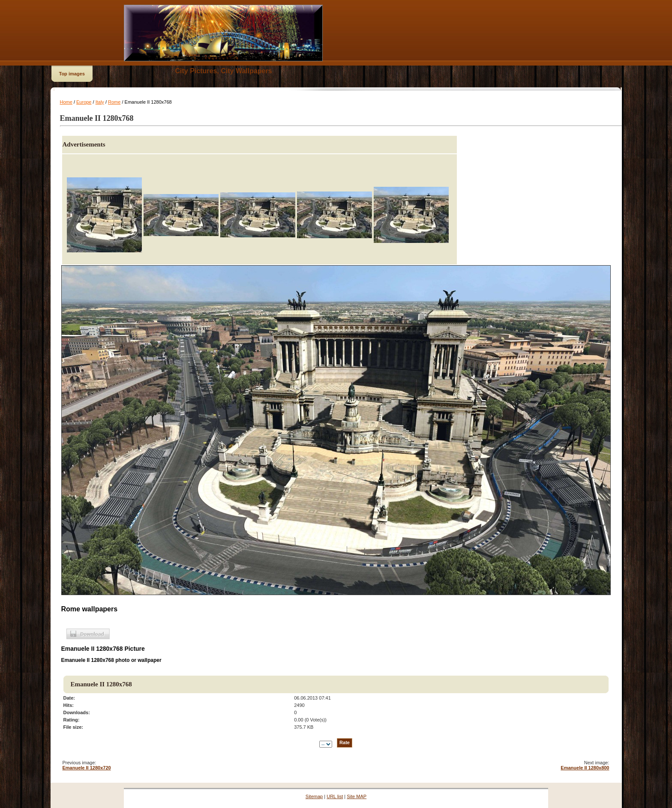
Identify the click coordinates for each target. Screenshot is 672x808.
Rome (114, 102)
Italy (100, 102)
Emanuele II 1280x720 (87, 768)
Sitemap (314, 796)
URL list (335, 796)
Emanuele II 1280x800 (585, 768)
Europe (84, 102)
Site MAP (357, 796)
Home (66, 102)
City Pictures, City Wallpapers (224, 71)
